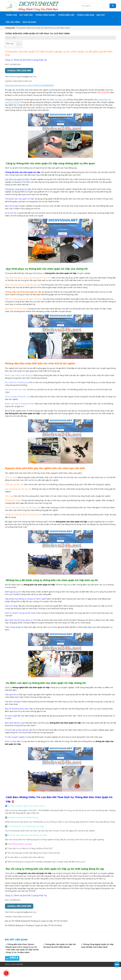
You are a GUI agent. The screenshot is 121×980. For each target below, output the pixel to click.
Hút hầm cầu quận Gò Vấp (17, 179)
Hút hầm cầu (60, 100)
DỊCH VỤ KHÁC (29, 22)
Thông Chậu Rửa (85, 15)
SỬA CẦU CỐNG (13, 22)
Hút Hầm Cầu (26, 15)
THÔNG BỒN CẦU (66, 15)
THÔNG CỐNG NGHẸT (45, 15)
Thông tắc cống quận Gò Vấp (18, 189)
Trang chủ (11, 15)
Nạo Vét (101, 15)
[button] (17, 44)
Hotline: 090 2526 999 (19, 71)
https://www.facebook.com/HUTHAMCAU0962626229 (29, 85)
